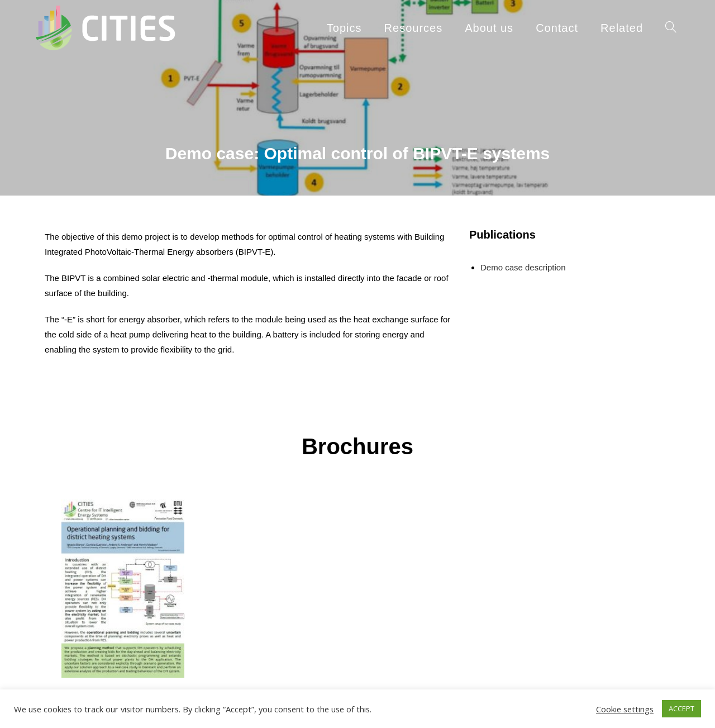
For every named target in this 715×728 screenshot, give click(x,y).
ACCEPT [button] (681, 708)
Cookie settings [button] (625, 709)
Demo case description (523, 267)
